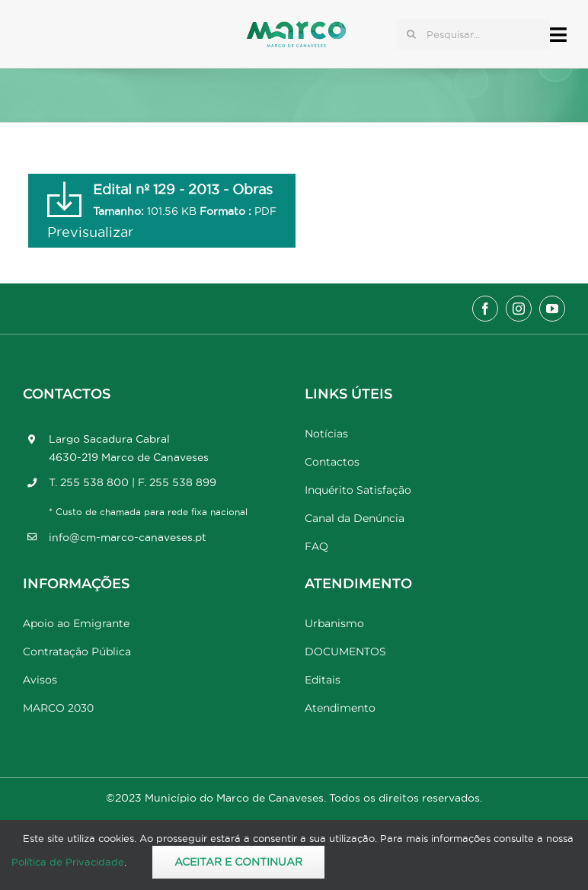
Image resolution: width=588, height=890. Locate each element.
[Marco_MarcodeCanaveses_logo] (296, 28)
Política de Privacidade (68, 862)
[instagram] (519, 309)
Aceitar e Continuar (238, 862)
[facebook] (485, 309)
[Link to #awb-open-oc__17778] (558, 35)
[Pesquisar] (411, 34)
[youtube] (552, 309)
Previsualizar (90, 232)
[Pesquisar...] (473, 34)
